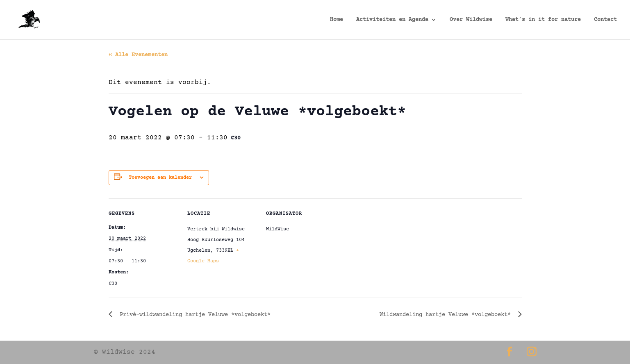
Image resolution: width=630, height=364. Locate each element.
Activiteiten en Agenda (392, 20)
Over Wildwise (471, 20)
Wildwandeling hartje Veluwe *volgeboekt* (447, 315)
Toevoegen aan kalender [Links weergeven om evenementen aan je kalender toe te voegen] (160, 178)
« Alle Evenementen (138, 55)
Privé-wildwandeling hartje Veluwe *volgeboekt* (193, 315)
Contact (605, 20)
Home (337, 20)
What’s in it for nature (543, 20)
